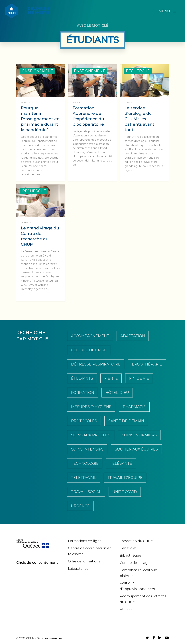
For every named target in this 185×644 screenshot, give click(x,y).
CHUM (30, 638)
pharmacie (134, 407)
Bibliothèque (130, 556)
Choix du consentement (37, 563)
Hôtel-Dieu (117, 393)
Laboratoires (78, 569)
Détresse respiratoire (96, 364)
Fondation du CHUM (137, 541)
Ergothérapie (147, 364)
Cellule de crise (89, 350)
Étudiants (82, 378)
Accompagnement (90, 336)
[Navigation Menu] (167, 11)
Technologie (85, 463)
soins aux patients (91, 435)
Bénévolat (128, 548)
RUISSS (126, 609)
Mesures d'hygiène (91, 407)
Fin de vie (139, 378)
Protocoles (84, 421)
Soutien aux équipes (136, 449)
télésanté (121, 463)
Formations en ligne (85, 541)
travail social (86, 492)
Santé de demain (126, 421)
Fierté (111, 378)
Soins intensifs (87, 449)
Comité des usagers (136, 563)
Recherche (138, 71)
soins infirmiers (139, 435)
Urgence (80, 506)
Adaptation (133, 336)
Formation (83, 393)
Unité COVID (125, 492)
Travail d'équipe (125, 478)
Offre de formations (84, 561)
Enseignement (38, 71)
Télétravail (84, 478)
